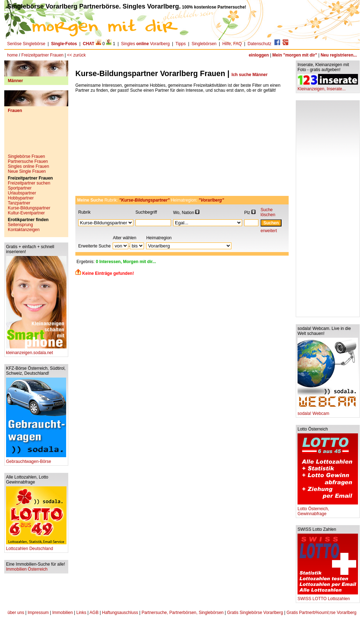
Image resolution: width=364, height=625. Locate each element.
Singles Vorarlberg (146, 44)
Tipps (181, 44)
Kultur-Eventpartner (26, 213)
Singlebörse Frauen (26, 156)
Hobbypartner (21, 198)
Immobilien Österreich (27, 569)
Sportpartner (20, 188)
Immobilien (63, 613)
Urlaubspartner (22, 193)
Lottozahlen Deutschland (36, 547)
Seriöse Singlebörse (26, 44)
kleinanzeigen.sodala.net (36, 351)
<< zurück (77, 55)
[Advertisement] (36, 136)
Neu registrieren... (339, 55)
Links (81, 613)
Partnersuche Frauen (28, 161)
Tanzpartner (19, 203)
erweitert (269, 231)
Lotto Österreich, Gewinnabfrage (328, 509)
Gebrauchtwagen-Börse (36, 460)
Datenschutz (260, 44)
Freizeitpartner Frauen (42, 55)
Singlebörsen (204, 44)
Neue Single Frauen (27, 171)
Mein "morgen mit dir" (295, 55)
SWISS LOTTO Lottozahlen (328, 597)
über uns (16, 613)
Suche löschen (268, 212)
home (12, 55)
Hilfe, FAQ (232, 44)
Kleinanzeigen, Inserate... (328, 87)
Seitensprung (20, 225)
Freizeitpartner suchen (29, 183)
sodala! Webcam (328, 412)
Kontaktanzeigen (24, 230)
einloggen (259, 55)
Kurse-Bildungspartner (29, 208)
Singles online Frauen (28, 166)
